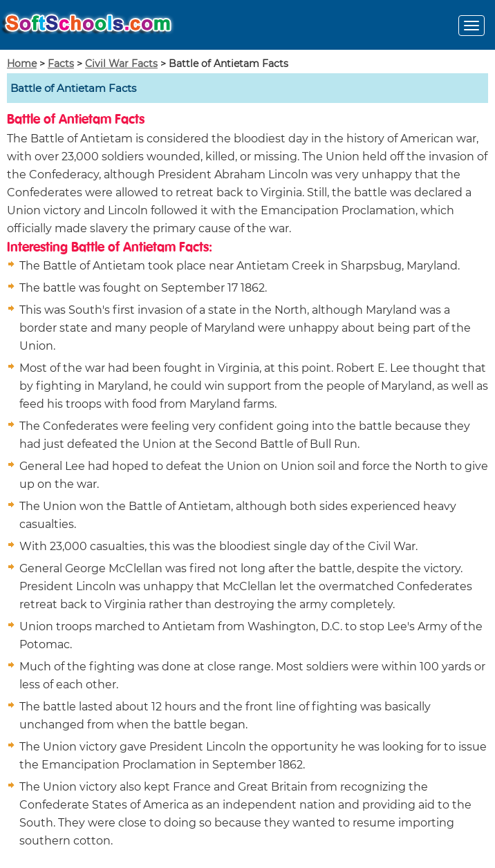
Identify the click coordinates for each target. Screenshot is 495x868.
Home (22, 64)
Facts (61, 64)
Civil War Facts (121, 64)
